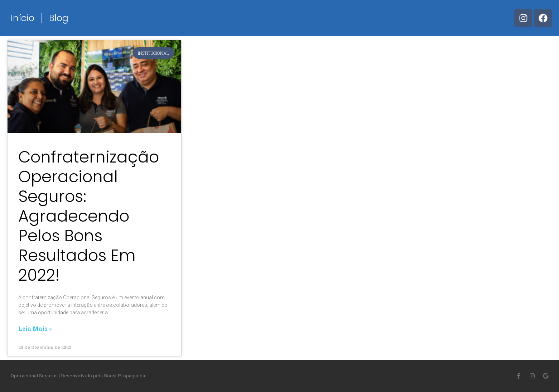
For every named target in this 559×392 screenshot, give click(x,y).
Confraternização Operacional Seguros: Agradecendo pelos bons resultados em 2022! (89, 216)
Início (23, 18)
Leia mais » (35, 329)
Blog (59, 18)
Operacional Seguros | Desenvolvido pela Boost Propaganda (78, 376)
